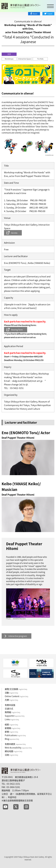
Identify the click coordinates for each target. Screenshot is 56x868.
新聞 (11, 732)
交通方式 (9, 709)
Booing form (17, 330)
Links (12, 719)
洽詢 (11, 755)
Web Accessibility (18, 748)
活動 (11, 693)
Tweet (50, 14)
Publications (15, 735)
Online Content (17, 696)
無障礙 (12, 712)
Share (35, 14)
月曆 (11, 700)
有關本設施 (10, 705)
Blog (12, 739)
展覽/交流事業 (16, 689)
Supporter (15, 716)
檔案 (11, 724)
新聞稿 (12, 728)
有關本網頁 (15, 744)
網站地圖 (14, 751)
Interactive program (18, 636)
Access (14, 233)
